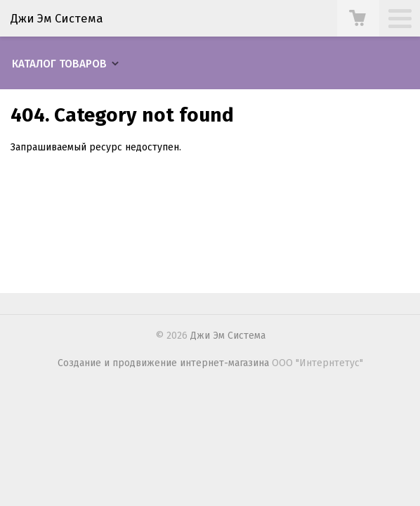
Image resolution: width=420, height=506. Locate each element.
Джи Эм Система (57, 18)
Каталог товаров (59, 64)
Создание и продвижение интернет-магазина (163, 363)
